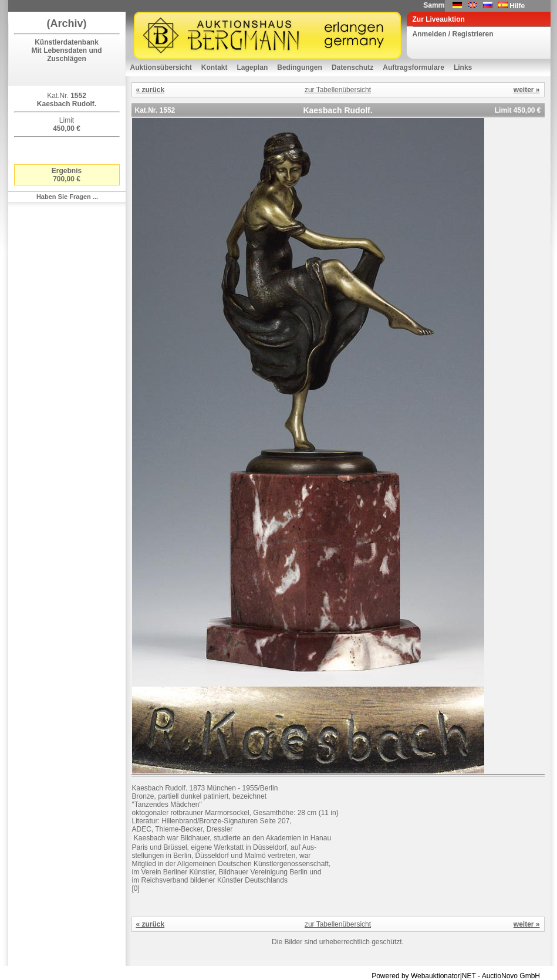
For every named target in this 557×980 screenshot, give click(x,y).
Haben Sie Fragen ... (67, 197)
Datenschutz (352, 67)
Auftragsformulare (413, 67)
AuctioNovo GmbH (511, 976)
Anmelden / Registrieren (453, 34)
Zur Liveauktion (439, 19)
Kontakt (215, 67)
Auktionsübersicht (161, 67)
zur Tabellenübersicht (338, 90)
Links (463, 67)
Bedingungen (300, 67)
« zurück (151, 90)
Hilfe (517, 6)
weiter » (527, 90)
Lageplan (253, 67)
